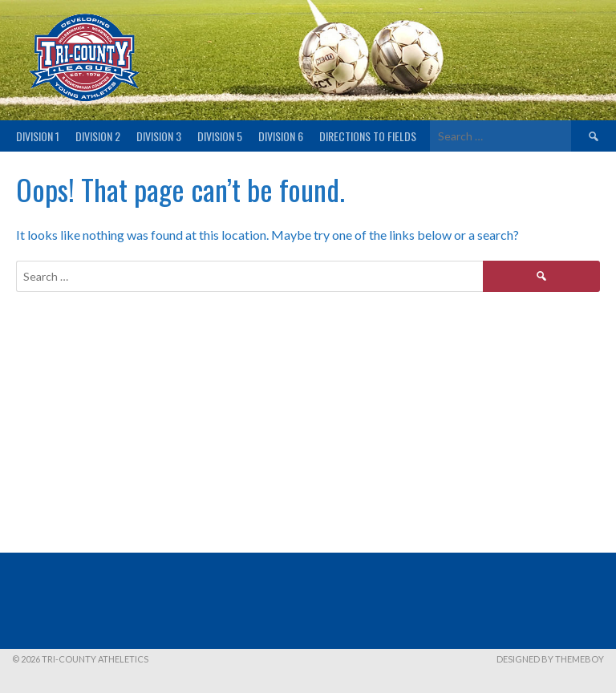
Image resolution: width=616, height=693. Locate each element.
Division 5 (220, 136)
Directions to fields (368, 136)
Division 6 (281, 136)
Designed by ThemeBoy (550, 659)
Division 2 (98, 136)
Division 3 (159, 136)
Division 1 (38, 136)
